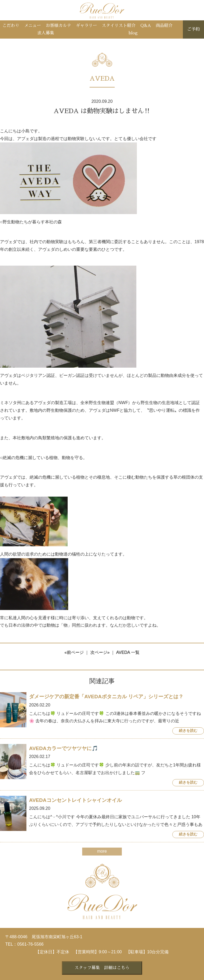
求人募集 (46, 33)
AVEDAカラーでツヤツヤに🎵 (64, 748)
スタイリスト (119, 26)
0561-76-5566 (30, 944)
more (102, 851)
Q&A (146, 26)
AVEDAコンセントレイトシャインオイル (75, 800)
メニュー (33, 26)
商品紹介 (164, 26)
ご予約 (193, 29)
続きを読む (188, 731)
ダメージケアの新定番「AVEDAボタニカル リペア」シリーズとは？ (106, 697)
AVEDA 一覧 (128, 652)
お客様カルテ (58, 26)
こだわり (11, 26)
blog (133, 33)
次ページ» (100, 652)
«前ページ (74, 652)
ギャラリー (86, 26)
